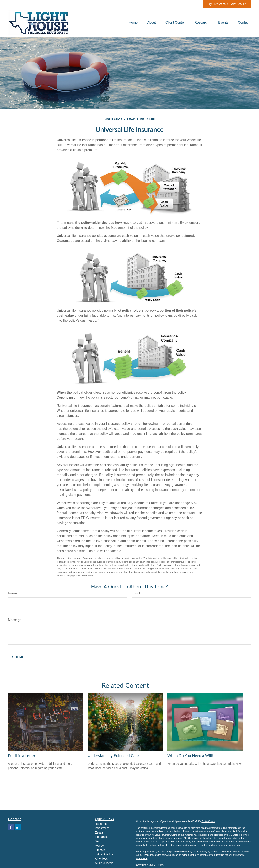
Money (99, 846)
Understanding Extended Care (113, 756)
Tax (97, 841)
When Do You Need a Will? (191, 756)
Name (12, 593)
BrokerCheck (208, 821)
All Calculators (104, 863)
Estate (99, 832)
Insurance (101, 837)
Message (15, 620)
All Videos (101, 859)
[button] (133, 23)
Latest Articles (104, 854)
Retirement (102, 824)
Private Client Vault (227, 4)
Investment (102, 828)
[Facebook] (11, 827)
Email (136, 593)
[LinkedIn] (18, 827)
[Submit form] (19, 657)
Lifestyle (100, 850)
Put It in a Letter (22, 756)
